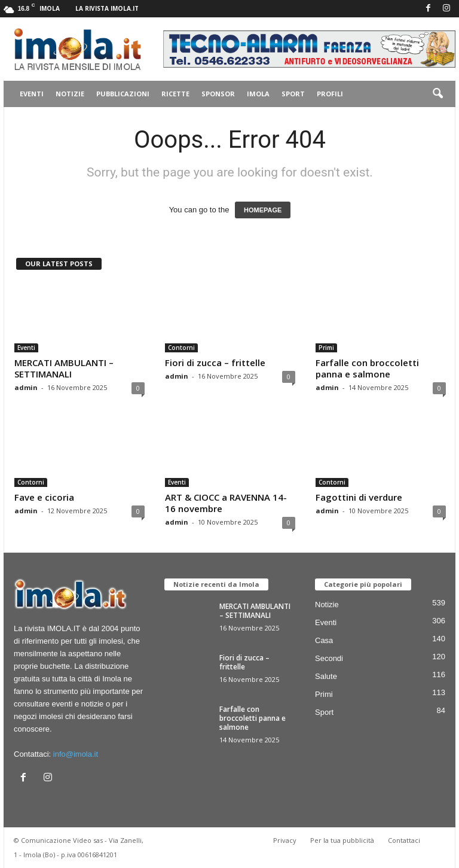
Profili (330, 94)
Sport (293, 94)
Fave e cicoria (44, 497)
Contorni (181, 348)
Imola (258, 94)
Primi (326, 348)
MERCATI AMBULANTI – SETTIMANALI (64, 368)
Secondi (329, 658)
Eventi (32, 94)
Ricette (175, 94)
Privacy (285, 840)
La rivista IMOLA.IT (107, 8)
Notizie (70, 94)
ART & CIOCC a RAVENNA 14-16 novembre (226, 503)
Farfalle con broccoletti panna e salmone (367, 368)
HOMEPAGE (263, 210)
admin (26, 387)
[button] (437, 94)
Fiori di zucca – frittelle (215, 363)
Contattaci (404, 840)
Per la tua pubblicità (342, 840)
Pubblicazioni (123, 94)
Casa (324, 640)
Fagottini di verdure (359, 497)
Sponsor (218, 94)
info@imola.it (76, 754)
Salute (326, 676)
